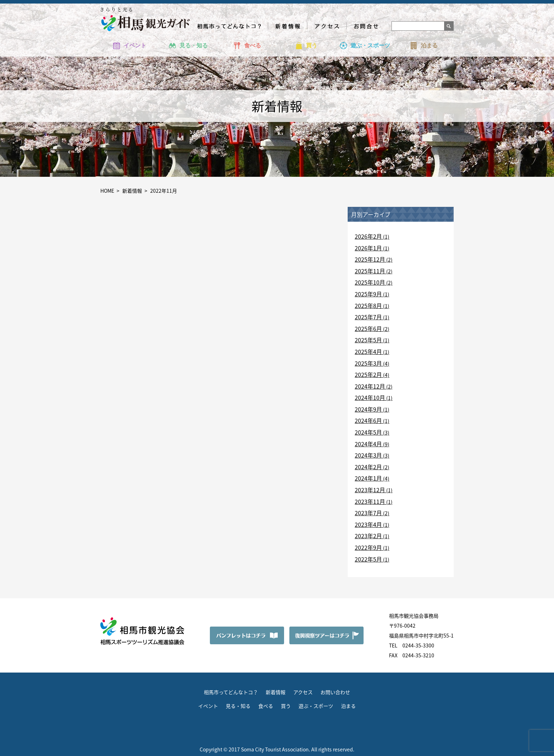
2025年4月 (368, 351)
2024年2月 (368, 467)
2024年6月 (368, 420)
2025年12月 (370, 259)
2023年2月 (368, 536)
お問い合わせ (335, 692)
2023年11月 (370, 501)
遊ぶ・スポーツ (316, 706)
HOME (107, 191)
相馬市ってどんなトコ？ (231, 692)
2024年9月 (368, 409)
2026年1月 (368, 248)
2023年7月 (368, 513)
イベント (208, 706)
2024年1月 (368, 478)
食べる (266, 706)
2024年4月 (368, 444)
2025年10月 (370, 282)
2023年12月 (370, 490)
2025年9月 (368, 294)
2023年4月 (368, 524)
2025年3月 (368, 363)
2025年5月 (368, 340)
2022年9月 (368, 547)
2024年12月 (370, 386)
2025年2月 (368, 374)
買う (286, 706)
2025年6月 (368, 328)
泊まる (348, 706)
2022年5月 (368, 559)
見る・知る (238, 706)
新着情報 (132, 191)
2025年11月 (370, 271)
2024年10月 (370, 397)
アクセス (303, 692)
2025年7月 (368, 317)
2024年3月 (368, 455)
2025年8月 (368, 306)
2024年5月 (368, 432)
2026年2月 (368, 236)
